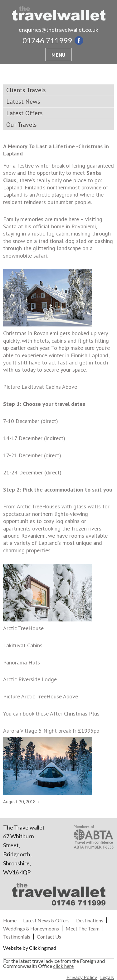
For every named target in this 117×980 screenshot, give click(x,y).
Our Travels (22, 125)
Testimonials (17, 937)
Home (10, 920)
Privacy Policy (82, 977)
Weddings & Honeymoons (31, 928)
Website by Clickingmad (30, 948)
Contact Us (49, 937)
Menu (58, 55)
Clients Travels (26, 90)
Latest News (23, 102)
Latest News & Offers (46, 920)
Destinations (90, 920)
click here (63, 966)
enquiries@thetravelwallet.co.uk (58, 30)
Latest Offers (24, 113)
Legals (107, 977)
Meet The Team (83, 928)
